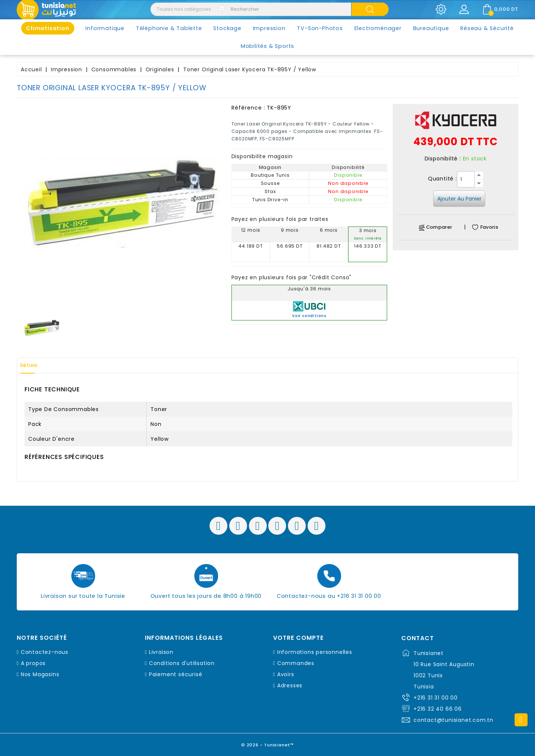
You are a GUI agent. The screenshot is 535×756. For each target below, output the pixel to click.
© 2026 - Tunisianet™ (268, 743)
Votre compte (298, 638)
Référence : (248, 108)
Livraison (161, 652)
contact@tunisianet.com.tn (453, 720)
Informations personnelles (315, 652)
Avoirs (286, 674)
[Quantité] (466, 179)
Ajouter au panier (459, 199)
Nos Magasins (40, 674)
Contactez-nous (45, 652)
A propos (33, 663)
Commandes (296, 663)
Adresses (290, 685)
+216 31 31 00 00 (436, 698)
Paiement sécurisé (176, 674)
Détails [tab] (33, 365)
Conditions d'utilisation (182, 663)
